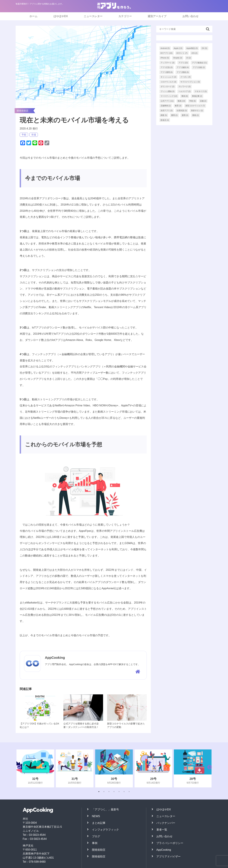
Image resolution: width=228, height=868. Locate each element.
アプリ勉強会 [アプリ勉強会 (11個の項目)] (199, 63)
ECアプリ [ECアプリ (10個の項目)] (167, 53)
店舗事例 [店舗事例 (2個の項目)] (166, 106)
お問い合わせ (191, 16)
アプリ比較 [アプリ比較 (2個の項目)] (199, 67)
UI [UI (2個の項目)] (189, 58)
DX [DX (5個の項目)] (204, 48)
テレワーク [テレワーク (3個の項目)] (185, 86)
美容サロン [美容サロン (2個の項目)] (197, 110)
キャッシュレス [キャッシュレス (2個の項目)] (168, 77)
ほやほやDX (61, 16)
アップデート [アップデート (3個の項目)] (168, 63)
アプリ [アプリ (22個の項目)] (183, 63)
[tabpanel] (35, 768)
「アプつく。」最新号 (105, 809)
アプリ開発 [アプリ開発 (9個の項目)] (183, 72)
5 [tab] (119, 792)
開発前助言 (99, 850)
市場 (34, 135)
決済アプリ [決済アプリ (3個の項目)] (167, 110)
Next (209, 768)
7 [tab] (129, 792)
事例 (95, 843)
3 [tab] (109, 792)
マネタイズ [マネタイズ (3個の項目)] (201, 91)
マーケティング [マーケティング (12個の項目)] (169, 96)
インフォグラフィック (105, 830)
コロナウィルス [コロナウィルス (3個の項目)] (168, 82)
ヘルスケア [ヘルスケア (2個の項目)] (185, 91)
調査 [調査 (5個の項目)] (164, 115)
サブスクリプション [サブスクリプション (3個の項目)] (190, 82)
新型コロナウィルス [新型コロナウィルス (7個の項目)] (195, 106)
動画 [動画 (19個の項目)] (182, 101)
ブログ (96, 836)
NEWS (96, 816)
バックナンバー (166, 823)
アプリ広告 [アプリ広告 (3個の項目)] (167, 67)
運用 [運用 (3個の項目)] (185, 115)
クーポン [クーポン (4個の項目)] (186, 77)
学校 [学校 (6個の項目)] (193, 101)
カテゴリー (125, 16)
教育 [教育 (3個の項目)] (178, 106)
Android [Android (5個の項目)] (165, 48)
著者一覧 (162, 830)
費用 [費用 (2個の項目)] (174, 115)
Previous (18, 768)
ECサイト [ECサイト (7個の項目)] (182, 53)
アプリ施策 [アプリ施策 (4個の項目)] (183, 67)
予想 (24, 135)
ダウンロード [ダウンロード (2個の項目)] (168, 86)
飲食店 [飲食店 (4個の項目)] (165, 120)
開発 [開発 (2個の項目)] (196, 115)
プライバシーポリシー (170, 843)
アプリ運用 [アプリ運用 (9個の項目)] (167, 72)
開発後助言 (99, 856)
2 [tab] (104, 792)
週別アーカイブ (157, 16)
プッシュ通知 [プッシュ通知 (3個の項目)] (168, 91)
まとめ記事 (99, 823)
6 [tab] (124, 792)
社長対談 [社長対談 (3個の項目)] (182, 110)
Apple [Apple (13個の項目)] (178, 48)
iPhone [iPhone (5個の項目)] (165, 58)
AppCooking (164, 850)
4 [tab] (114, 792)
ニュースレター (93, 16)
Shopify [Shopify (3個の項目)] (178, 58)
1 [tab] (99, 792)
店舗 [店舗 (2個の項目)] (203, 101)
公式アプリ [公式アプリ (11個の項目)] (167, 101)
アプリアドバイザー (168, 856)
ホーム (33, 16)
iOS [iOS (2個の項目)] (194, 53)
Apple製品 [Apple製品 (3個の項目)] (192, 48)
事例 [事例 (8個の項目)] (185, 96)
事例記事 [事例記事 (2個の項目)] (197, 96)
